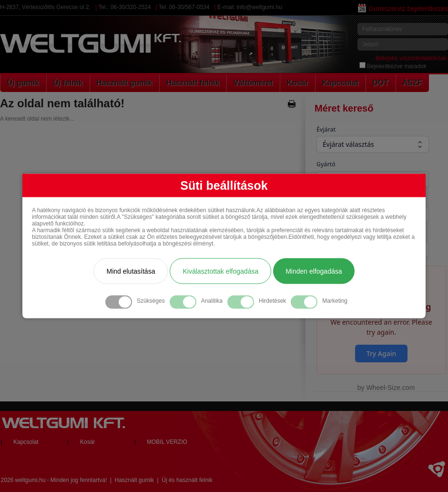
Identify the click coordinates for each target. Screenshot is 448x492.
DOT (380, 83)
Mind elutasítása (131, 271)
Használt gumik (124, 83)
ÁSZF (412, 83)
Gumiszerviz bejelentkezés (403, 9)
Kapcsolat (340, 83)
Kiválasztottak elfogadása (220, 271)
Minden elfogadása (314, 271)
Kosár (297, 83)
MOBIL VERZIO (167, 442)
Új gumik (23, 83)
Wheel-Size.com (390, 388)
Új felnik (68, 83)
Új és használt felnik (187, 480)
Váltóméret (253, 83)
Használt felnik (193, 83)
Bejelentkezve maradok (393, 66)
